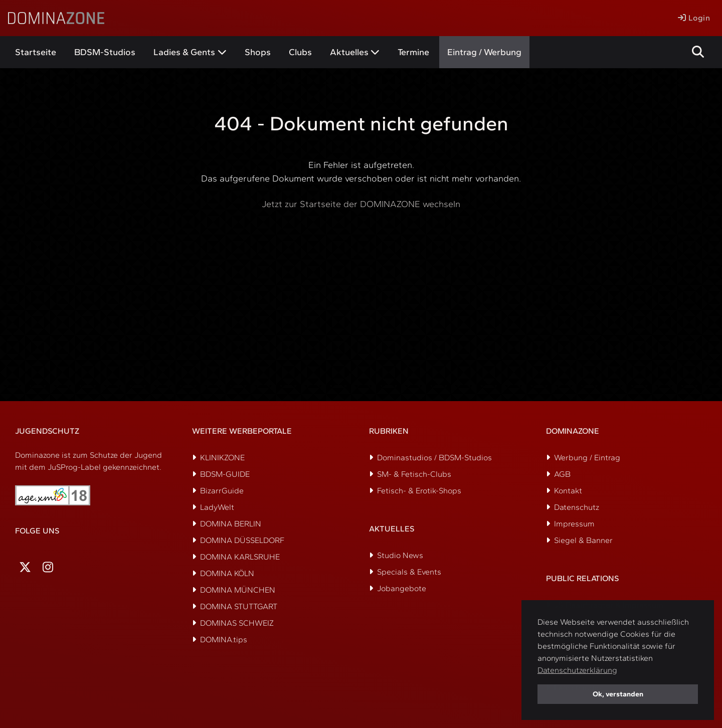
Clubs (300, 52)
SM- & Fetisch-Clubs (414, 474)
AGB (562, 474)
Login (694, 18)
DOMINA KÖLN (227, 573)
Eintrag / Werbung (484, 52)
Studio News (400, 555)
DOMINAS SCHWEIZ (237, 623)
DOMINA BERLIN (231, 524)
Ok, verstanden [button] (618, 694)
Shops (258, 52)
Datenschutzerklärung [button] (577, 670)
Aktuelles (349, 52)
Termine (413, 52)
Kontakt (568, 491)
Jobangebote (402, 588)
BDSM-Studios (105, 52)
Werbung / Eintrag (587, 458)
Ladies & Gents (184, 52)
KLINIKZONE (222, 458)
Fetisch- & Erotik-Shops (419, 491)
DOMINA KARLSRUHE (240, 557)
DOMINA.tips (224, 640)
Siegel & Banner (583, 540)
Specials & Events (409, 572)
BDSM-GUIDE (225, 474)
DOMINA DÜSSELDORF (242, 540)
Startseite (36, 52)
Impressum (574, 524)
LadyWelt (217, 507)
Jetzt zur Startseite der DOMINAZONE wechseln (361, 204)
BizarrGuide (222, 491)
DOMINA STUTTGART (239, 606)
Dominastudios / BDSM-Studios (434, 458)
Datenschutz (577, 507)
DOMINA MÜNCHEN (238, 590)
